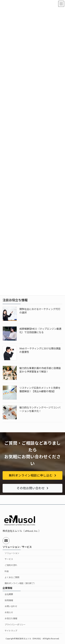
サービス (9, 559)
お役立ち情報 (11, 618)
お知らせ (9, 612)
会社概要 (9, 594)
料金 (7, 571)
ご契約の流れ (11, 565)
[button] (32, 475)
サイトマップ (11, 631)
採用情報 (9, 600)
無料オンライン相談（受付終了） (20, 583)
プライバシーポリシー (15, 625)
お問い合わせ (11, 606)
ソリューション (12, 553)
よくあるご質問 (12, 577)
